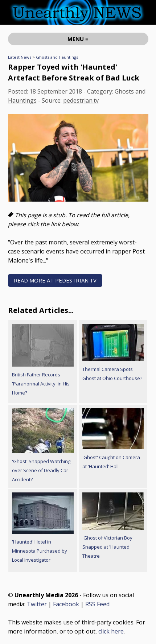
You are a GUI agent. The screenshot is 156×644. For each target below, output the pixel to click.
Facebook (66, 604)
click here (111, 631)
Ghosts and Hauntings (57, 57)
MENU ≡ (78, 39)
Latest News (20, 57)
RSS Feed (97, 604)
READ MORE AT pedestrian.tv (55, 280)
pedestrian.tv (81, 100)
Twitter (37, 604)
